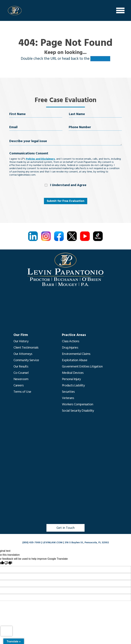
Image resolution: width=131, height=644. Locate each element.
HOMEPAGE (100, 59)
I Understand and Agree (68, 185)
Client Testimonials (26, 348)
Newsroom (21, 379)
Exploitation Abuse (75, 360)
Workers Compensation (77, 404)
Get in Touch (65, 528)
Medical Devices (73, 373)
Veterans (68, 398)
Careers (18, 385)
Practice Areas (74, 335)
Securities (68, 392)
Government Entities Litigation (82, 366)
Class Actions (70, 341)
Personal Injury (71, 379)
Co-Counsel (21, 373)
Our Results (21, 366)
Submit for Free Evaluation (66, 201)
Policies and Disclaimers (40, 159)
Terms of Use (22, 392)
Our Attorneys (23, 354)
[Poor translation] (8, 563)
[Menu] (120, 11)
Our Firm (21, 335)
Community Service (26, 360)
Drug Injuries (70, 348)
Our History (21, 341)
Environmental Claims (76, 354)
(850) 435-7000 (31, 542)
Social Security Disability (78, 411)
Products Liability (73, 385)
